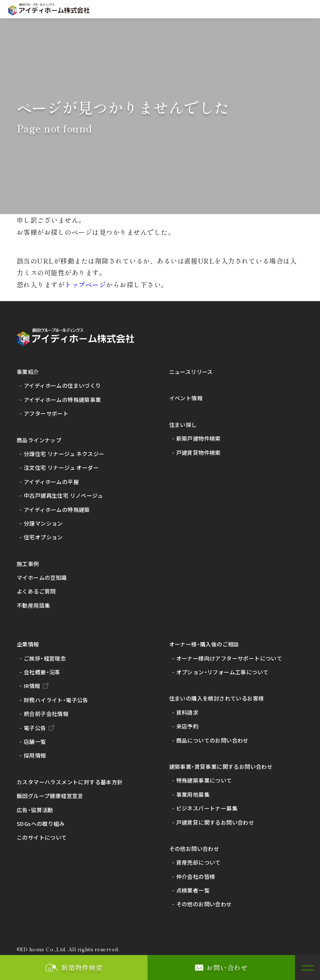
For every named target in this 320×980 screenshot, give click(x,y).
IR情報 (32, 686)
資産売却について (199, 862)
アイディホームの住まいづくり (62, 385)
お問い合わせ (227, 968)
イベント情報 (186, 398)
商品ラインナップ (39, 440)
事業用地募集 (193, 794)
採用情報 (35, 755)
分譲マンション (43, 523)
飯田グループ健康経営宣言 (50, 796)
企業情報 (28, 644)
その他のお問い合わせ (204, 904)
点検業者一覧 (193, 890)
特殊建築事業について (204, 780)
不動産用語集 (33, 605)
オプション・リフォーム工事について (222, 672)
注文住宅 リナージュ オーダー (61, 468)
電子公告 (35, 728)
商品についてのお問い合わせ (212, 740)
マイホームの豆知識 (42, 577)
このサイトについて (42, 837)
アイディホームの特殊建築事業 (62, 400)
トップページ (85, 284)
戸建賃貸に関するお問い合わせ (215, 822)
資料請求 (187, 712)
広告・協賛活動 (35, 810)
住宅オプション (43, 537)
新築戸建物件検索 (199, 438)
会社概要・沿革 (42, 672)
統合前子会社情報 (46, 714)
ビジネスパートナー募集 (207, 808)
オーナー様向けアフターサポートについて (229, 658)
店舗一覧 (35, 742)
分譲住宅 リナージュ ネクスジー (64, 454)
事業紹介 (28, 372)
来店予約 (187, 726)
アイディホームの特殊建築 (57, 510)
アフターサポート (46, 413)
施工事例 (28, 564)
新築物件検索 (82, 968)
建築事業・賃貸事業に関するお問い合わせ (221, 767)
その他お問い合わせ (194, 849)
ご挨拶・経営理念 (45, 658)
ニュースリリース (191, 372)
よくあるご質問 (36, 591)
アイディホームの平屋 (51, 482)
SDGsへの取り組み (41, 824)
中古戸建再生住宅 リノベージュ (63, 495)
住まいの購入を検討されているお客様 (217, 698)
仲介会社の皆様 (196, 877)
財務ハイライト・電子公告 (56, 700)
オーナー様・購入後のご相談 (204, 644)
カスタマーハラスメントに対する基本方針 (70, 782)
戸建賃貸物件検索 (199, 453)
